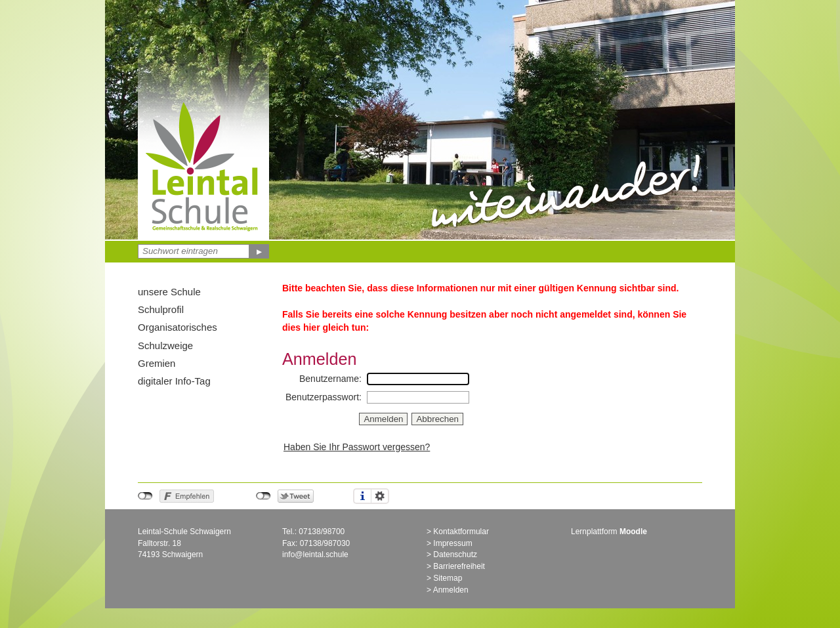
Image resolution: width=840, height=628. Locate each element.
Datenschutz (455, 555)
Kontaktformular (461, 532)
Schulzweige (165, 345)
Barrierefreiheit (459, 566)
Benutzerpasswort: (324, 397)
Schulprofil (161, 309)
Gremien (157, 363)
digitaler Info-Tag (174, 381)
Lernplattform (609, 532)
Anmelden (451, 590)
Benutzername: (330, 379)
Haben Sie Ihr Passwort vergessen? (357, 447)
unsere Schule (169, 292)
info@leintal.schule (315, 555)
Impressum (452, 543)
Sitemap (448, 578)
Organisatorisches (178, 327)
